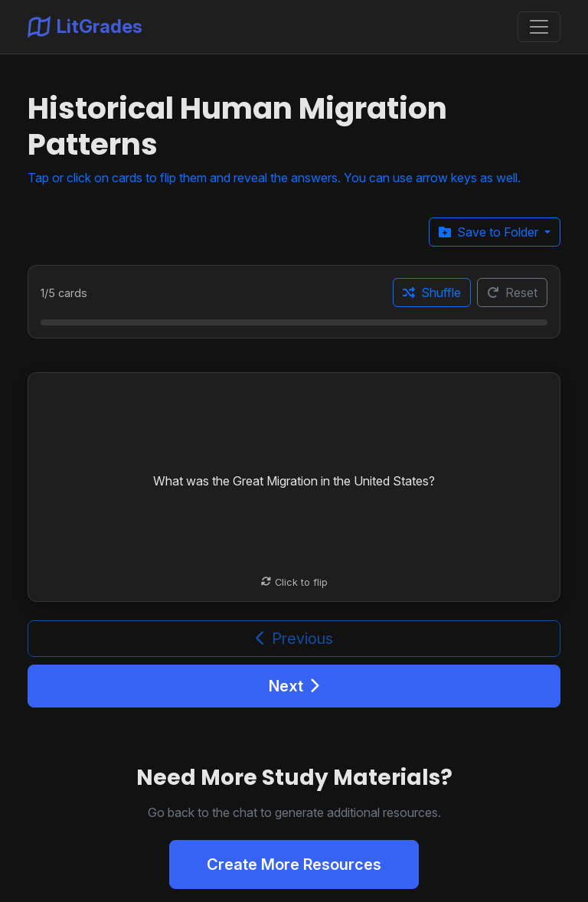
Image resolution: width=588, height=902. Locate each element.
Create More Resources (294, 864)
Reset (512, 292)
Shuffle (432, 292)
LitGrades (85, 27)
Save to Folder (490, 232)
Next (294, 686)
